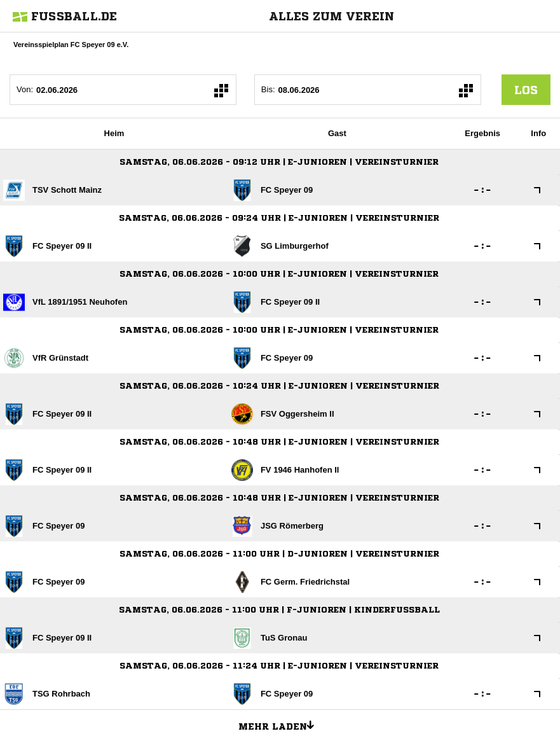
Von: (25, 89)
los (526, 90)
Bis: (268, 89)
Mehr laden (281, 725)
